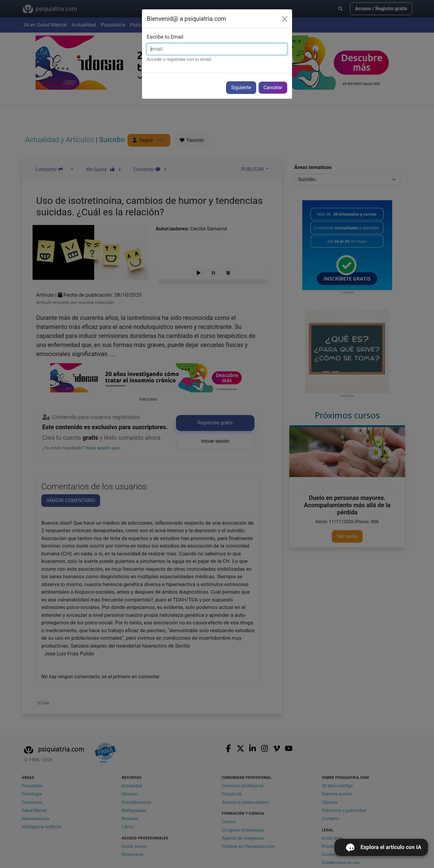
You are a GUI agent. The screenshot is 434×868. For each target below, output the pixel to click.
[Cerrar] (285, 19)
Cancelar (273, 87)
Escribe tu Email (165, 37)
